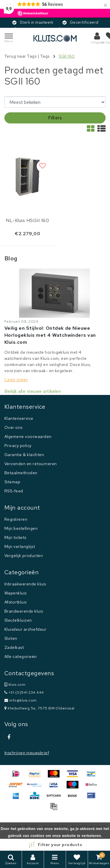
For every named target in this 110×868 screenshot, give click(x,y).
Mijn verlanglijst (20, 546)
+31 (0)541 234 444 (24, 692)
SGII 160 (67, 56)
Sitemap (12, 482)
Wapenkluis (16, 593)
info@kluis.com (21, 700)
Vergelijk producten (24, 556)
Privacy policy (18, 446)
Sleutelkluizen (18, 620)
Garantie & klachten (24, 455)
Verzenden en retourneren (31, 464)
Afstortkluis (16, 602)
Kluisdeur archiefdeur (25, 629)
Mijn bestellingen (21, 528)
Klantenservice (19, 418)
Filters (55, 118)
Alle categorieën (21, 656)
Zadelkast (14, 647)
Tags (45, 56)
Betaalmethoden (21, 473)
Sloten (11, 638)
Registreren (16, 519)
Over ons (13, 427)
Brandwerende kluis (24, 611)
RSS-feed (14, 491)
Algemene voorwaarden (28, 436)
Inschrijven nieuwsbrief (27, 753)
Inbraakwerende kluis (25, 584)
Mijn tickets (15, 537)
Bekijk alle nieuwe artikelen (33, 391)
